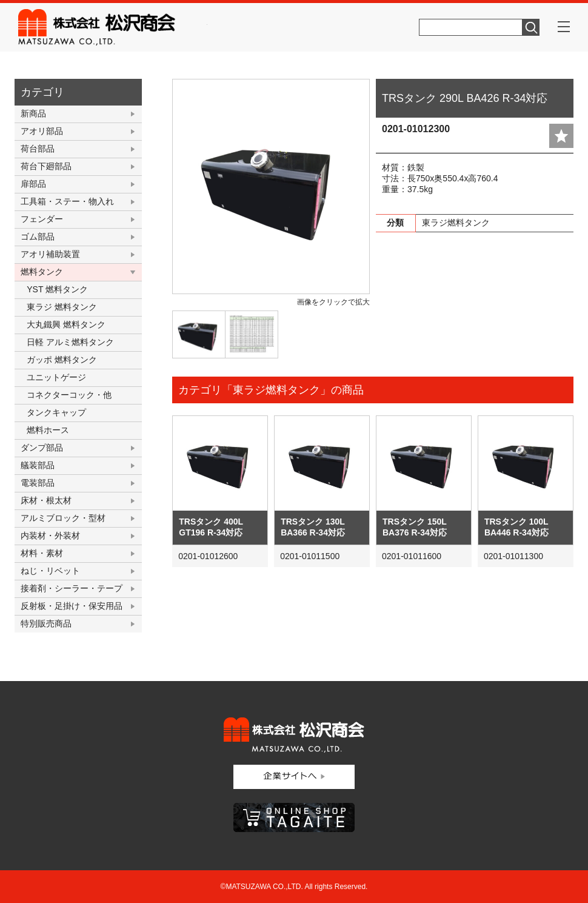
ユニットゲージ (56, 377)
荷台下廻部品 (46, 166)
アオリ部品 (42, 131)
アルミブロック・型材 (63, 518)
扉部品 (33, 184)
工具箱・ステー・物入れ (67, 201)
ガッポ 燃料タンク (62, 360)
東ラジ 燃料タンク (62, 307)
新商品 (33, 113)
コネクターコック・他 (69, 395)
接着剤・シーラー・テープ (72, 588)
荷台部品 (38, 149)
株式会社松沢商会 (113, 27)
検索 (531, 27)
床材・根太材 (46, 500)
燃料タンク (42, 272)
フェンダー (42, 219)
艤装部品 (38, 465)
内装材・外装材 (50, 535)
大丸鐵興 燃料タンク (66, 324)
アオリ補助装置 (50, 254)
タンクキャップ (56, 412)
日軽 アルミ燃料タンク (70, 342)
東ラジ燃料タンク (456, 223)
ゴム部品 (38, 237)
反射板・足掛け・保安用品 (72, 606)
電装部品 (38, 483)
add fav (561, 136)
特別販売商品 (46, 623)
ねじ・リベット (50, 571)
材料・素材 (42, 553)
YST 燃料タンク (57, 289)
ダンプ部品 (42, 448)
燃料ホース (48, 430)
